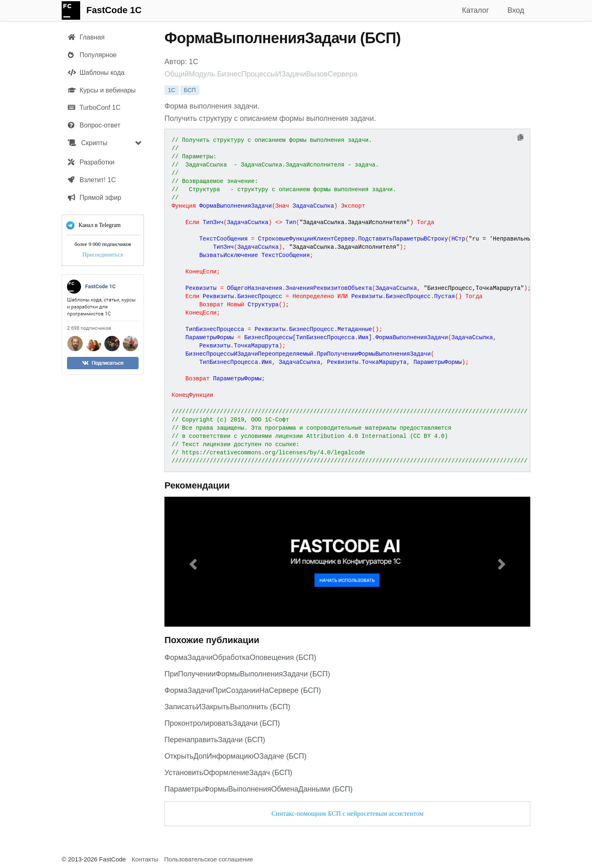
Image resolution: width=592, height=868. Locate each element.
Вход (516, 10)
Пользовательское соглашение (208, 859)
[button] (192, 562)
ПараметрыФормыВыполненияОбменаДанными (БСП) (259, 789)
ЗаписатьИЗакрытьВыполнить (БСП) (227, 707)
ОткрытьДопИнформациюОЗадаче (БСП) (236, 756)
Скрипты (88, 143)
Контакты (145, 859)
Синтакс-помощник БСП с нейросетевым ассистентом (347, 814)
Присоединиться (103, 255)
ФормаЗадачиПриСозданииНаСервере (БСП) (243, 690)
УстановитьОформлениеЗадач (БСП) (228, 773)
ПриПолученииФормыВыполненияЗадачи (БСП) (247, 674)
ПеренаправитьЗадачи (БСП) (215, 740)
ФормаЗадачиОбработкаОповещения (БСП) (240, 657)
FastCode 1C (114, 10)
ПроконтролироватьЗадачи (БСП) (222, 723)
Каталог (475, 10)
